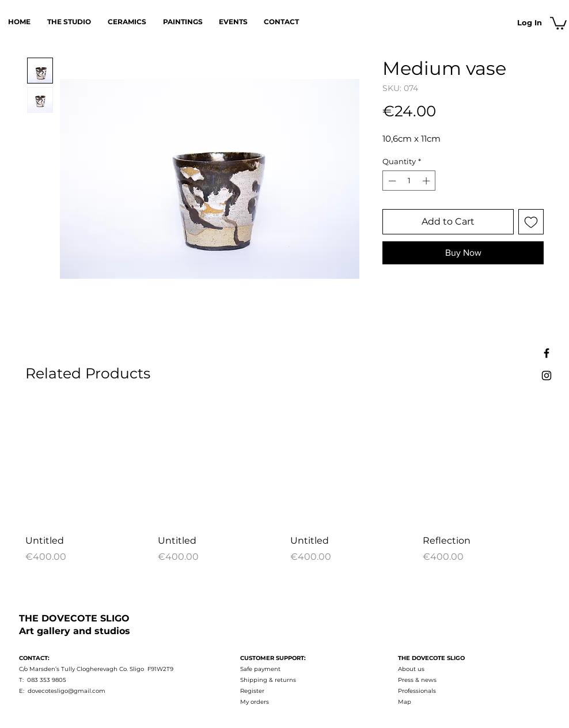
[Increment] (427, 181)
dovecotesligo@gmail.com (67, 691)
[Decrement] (391, 181)
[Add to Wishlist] (531, 222)
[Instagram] (547, 376)
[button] (558, 22)
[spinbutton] (409, 181)
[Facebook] (547, 353)
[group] (284, 484)
